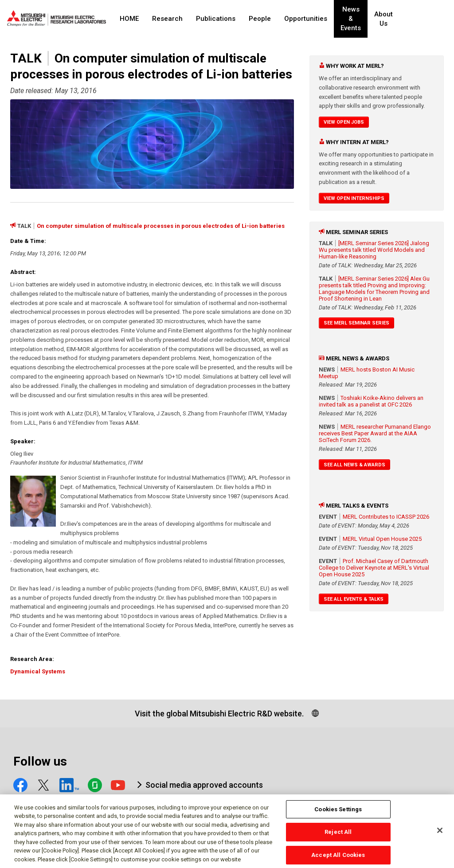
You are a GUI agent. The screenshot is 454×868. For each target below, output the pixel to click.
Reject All (338, 836)
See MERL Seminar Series (356, 323)
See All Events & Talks (354, 599)
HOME (129, 19)
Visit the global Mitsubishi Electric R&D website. (219, 714)
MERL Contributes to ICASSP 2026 (386, 517)
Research (167, 19)
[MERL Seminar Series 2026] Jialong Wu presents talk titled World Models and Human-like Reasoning (374, 250)
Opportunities (306, 19)
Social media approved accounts (204, 785)
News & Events (358, 19)
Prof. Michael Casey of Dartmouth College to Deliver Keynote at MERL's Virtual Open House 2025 (374, 568)
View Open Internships (354, 198)
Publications (216, 19)
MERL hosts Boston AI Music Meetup (367, 373)
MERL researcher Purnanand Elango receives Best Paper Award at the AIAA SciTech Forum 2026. (375, 433)
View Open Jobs (344, 122)
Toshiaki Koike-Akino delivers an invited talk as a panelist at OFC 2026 (371, 401)
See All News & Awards (354, 465)
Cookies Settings (338, 813)
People (260, 19)
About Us (399, 19)
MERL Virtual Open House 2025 (382, 539)
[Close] (440, 834)
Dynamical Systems (38, 671)
